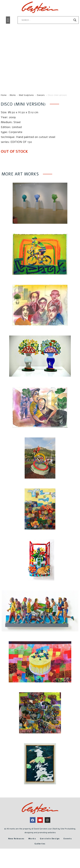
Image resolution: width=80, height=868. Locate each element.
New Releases (16, 851)
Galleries (40, 856)
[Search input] (47, 20)
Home (4, 107)
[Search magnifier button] (75, 20)
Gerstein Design (50, 851)
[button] (8, 20)
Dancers (41, 107)
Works (13, 107)
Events (68, 851)
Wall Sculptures (26, 107)
